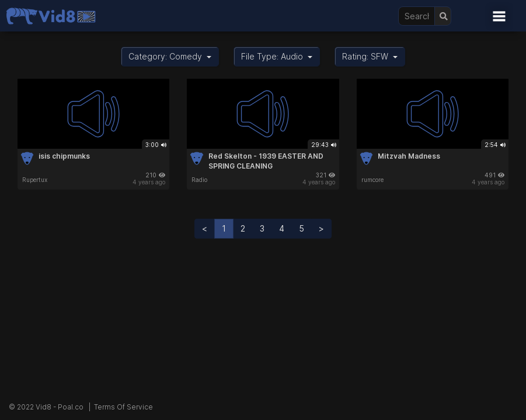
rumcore (372, 180)
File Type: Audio (277, 56)
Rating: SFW (370, 56)
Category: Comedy (170, 56)
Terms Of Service (123, 407)
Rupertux (35, 180)
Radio (199, 180)
